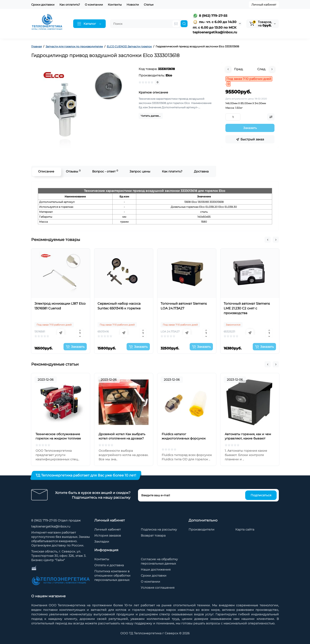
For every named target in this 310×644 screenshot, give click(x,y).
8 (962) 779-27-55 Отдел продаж (56, 520)
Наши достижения (156, 570)
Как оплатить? (70, 5)
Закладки (102, 542)
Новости (133, 5)
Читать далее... (151, 116)
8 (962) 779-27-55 (210, 16)
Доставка (201, 171)
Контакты (115, 5)
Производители (201, 529)
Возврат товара (153, 535)
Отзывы (73, 171)
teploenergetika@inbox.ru (51, 526)
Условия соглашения (158, 588)
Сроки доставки (43, 5)
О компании (94, 5)
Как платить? (171, 171)
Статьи (149, 5)
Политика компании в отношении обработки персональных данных (112, 576)
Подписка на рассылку (159, 529)
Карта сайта (245, 529)
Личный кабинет (264, 5)
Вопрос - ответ (104, 171)
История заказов (108, 535)
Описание (46, 171)
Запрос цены (139, 171)
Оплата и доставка (109, 565)
